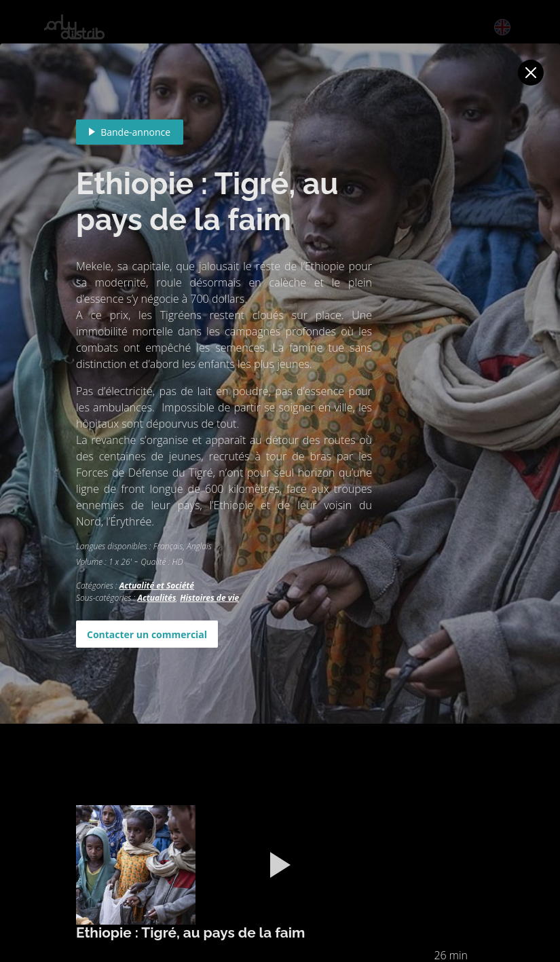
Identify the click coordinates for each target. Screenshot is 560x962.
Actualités (156, 598)
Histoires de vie (209, 598)
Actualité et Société (157, 586)
